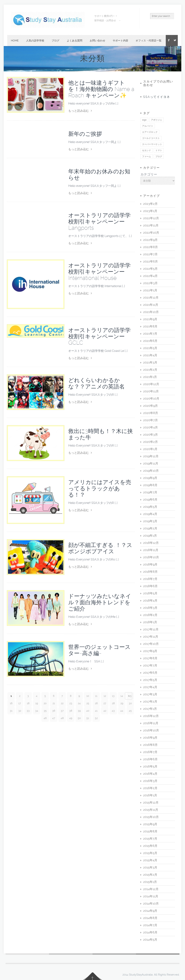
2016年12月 (151, 716)
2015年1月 (150, 882)
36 (54, 711)
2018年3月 (150, 608)
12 (105, 696)
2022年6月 (150, 261)
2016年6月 (150, 759)
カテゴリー (149, 174)
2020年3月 (150, 435)
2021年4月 (150, 355)
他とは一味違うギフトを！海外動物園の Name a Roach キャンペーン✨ (101, 89)
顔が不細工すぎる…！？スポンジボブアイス (100, 548)
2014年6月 (150, 932)
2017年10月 (151, 644)
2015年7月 (150, 839)
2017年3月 (150, 694)
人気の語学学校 (35, 41)
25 (88, 703)
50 (79, 718)
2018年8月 (150, 572)
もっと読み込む (80, 111)
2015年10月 (151, 817)
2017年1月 (150, 709)
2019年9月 (150, 478)
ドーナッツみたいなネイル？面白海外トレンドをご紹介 (100, 602)
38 (71, 711)
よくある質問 (75, 41)
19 (37, 703)
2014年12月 (151, 889)
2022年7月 (150, 254)
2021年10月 (151, 312)
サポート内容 (120, 41)
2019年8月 (150, 485)
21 (54, 703)
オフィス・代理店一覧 (149, 41)
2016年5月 (150, 766)
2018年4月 (150, 601)
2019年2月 (150, 528)
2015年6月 (150, 846)
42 (105, 711)
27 (105, 703)
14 (122, 696)
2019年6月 (150, 500)
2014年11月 (151, 896)
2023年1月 (150, 211)
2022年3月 (150, 283)
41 (96, 711)
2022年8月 (150, 247)
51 (88, 718)
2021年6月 (150, 341)
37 (62, 711)
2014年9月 (150, 911)
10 (88, 696)
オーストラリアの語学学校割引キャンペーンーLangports (99, 222)
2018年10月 (151, 557)
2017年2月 (150, 702)
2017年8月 (150, 658)
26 (96, 703)
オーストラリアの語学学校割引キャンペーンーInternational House (99, 272)
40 (88, 711)
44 (122, 711)
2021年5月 (150, 348)
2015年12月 (151, 803)
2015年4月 (150, 860)
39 (79, 711)
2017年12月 (151, 629)
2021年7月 (150, 334)
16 (11, 703)
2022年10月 (151, 233)
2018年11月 (151, 550)
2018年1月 (150, 622)
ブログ (55, 41)
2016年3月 (150, 781)
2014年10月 (151, 904)
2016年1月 (150, 795)
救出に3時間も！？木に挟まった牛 (101, 434)
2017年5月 (150, 680)
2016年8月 (150, 745)
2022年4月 (150, 276)
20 (45, 703)
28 (113, 703)
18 (28, 703)
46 (45, 718)
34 (37, 711)
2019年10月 (151, 471)
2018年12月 (151, 543)
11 (96, 696)
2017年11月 (151, 637)
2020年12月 (151, 384)
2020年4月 (150, 427)
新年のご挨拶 (85, 134)
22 (62, 703)
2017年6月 (150, 673)
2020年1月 (150, 449)
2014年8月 (150, 918)
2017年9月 (150, 651)
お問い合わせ (97, 41)
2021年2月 (150, 370)
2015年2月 (150, 875)
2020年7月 (150, 420)
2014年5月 (150, 940)
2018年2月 (150, 615)
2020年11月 (151, 391)
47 (54, 718)
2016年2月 (150, 788)
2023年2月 (150, 204)
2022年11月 (151, 225)
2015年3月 (150, 867)
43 (113, 711)
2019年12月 (151, 456)
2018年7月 (150, 579)
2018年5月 (150, 593)
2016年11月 (151, 723)
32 (20, 711)
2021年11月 (151, 305)
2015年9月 (150, 824)
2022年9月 (150, 240)
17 (20, 703)
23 (71, 703)
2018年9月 (150, 564)
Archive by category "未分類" (162, 66)
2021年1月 (150, 377)
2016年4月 (150, 774)
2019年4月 (150, 514)
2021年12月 (151, 298)
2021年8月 (150, 326)
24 (79, 703)
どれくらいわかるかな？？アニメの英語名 (96, 383)
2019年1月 (150, 536)
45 (130, 711)
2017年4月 (150, 687)
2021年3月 (150, 362)
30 (130, 703)
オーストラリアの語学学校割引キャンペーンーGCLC (99, 336)
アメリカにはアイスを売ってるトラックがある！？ (100, 488)
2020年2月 (150, 442)
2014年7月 (150, 925)
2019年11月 (151, 463)
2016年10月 (151, 730)
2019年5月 (150, 507)
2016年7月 (150, 752)
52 (96, 718)
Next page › (129, 696)
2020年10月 (151, 399)
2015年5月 (150, 853)
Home (15, 41)
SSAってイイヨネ (157, 97)
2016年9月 (150, 738)
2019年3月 (150, 521)
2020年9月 (150, 406)
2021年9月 (150, 319)
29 (122, 703)
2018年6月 (150, 586)
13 (113, 696)
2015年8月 (150, 831)
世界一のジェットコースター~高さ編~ (99, 650)
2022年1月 (150, 290)
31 (11, 711)
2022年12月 (151, 218)
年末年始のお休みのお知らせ (99, 175)
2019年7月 (150, 492)
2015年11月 (151, 810)
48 (62, 718)
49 (71, 718)
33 (28, 711)
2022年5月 (150, 269)
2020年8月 (151, 413)
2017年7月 (150, 665)
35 (45, 711)
